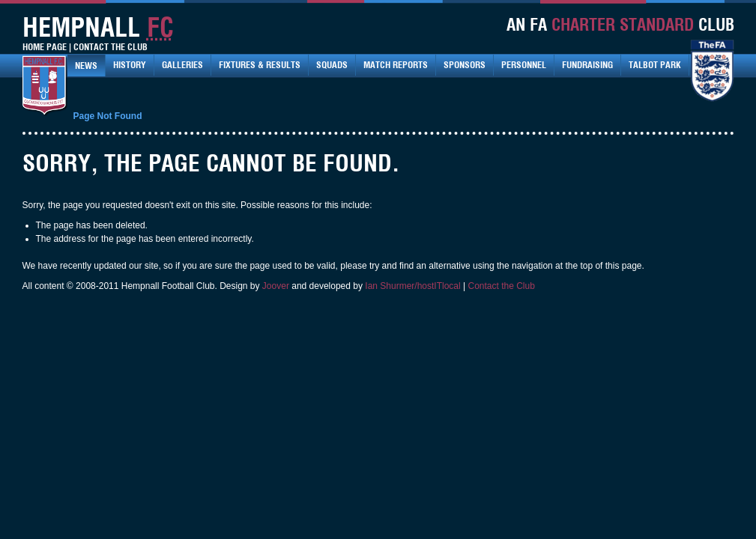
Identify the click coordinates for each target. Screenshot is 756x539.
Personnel (524, 65)
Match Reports (396, 65)
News (86, 66)
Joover (276, 286)
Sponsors (465, 65)
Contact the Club (502, 286)
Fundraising (587, 65)
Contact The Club (111, 47)
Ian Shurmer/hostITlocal (412, 286)
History (130, 65)
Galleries (182, 65)
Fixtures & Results (260, 65)
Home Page (45, 47)
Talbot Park (655, 65)
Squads (332, 65)
